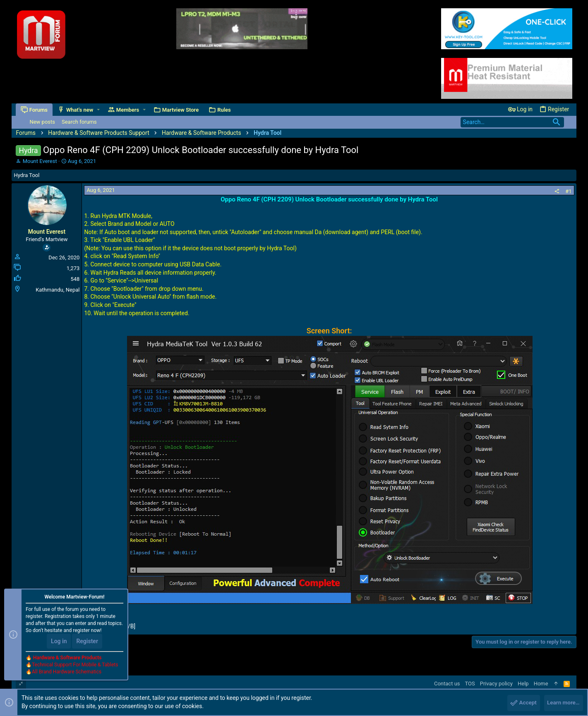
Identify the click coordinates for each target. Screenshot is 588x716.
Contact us (447, 684)
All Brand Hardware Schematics (67, 673)
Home (541, 684)
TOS (470, 684)
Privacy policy (496, 684)
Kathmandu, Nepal (58, 290)
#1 (568, 191)
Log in (59, 642)
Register (87, 642)
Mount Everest (40, 161)
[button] (99, 110)
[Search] (512, 122)
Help (523, 684)
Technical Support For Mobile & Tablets (75, 666)
